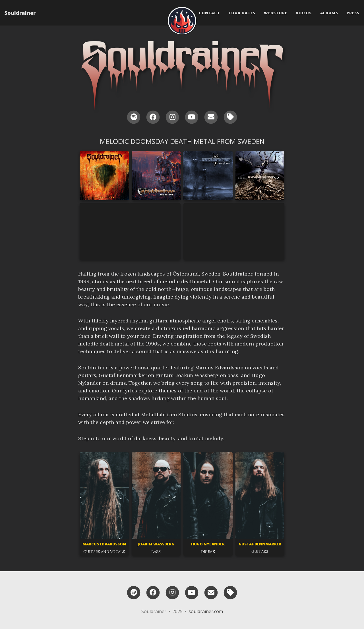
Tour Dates (242, 13)
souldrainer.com (206, 611)
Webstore (276, 13)
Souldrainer (20, 13)
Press (353, 13)
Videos (304, 13)
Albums (329, 13)
